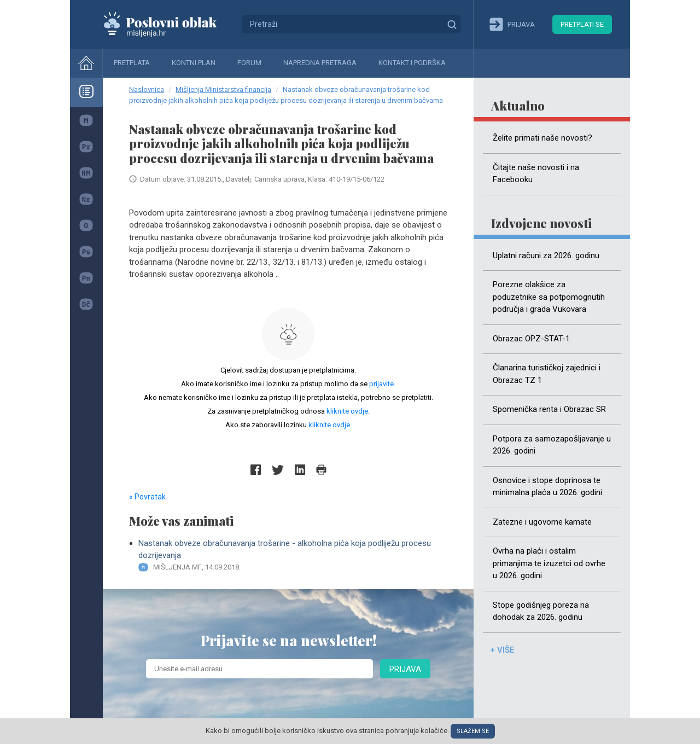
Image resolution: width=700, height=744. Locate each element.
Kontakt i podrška (412, 63)
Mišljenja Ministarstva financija (223, 89)
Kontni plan (194, 63)
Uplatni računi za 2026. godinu (546, 255)
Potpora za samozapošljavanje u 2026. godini (552, 445)
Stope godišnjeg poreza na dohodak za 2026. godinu (541, 611)
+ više (502, 650)
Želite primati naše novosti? (542, 138)
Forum (249, 63)
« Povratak (147, 497)
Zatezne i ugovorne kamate (542, 522)
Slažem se (473, 731)
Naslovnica (147, 89)
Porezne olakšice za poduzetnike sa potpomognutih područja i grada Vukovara (549, 297)
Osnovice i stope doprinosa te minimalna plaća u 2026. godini (547, 487)
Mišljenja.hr (168, 24)
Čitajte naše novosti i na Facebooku (536, 174)
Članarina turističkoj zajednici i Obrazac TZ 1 (547, 374)
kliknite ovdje (347, 411)
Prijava (405, 669)
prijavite (381, 384)
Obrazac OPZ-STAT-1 (531, 339)
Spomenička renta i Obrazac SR (549, 409)
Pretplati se (582, 24)
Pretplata (132, 63)
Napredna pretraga (320, 63)
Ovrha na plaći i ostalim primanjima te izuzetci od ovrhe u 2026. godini (549, 563)
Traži (452, 24)
